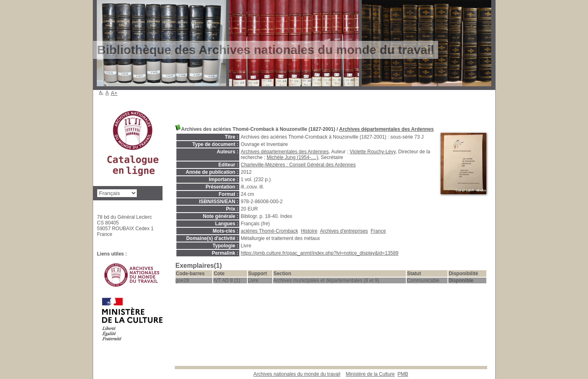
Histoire (309, 231)
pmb (403, 374)
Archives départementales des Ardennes (387, 129)
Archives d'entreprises (344, 231)
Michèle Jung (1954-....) (292, 157)
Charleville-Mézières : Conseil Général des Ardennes (298, 165)
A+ (114, 93)
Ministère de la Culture (370, 374)
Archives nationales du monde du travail (297, 374)
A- (101, 92)
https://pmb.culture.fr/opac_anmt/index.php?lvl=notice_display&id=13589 (320, 253)
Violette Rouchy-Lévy (372, 152)
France (378, 231)
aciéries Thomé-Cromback (270, 231)
